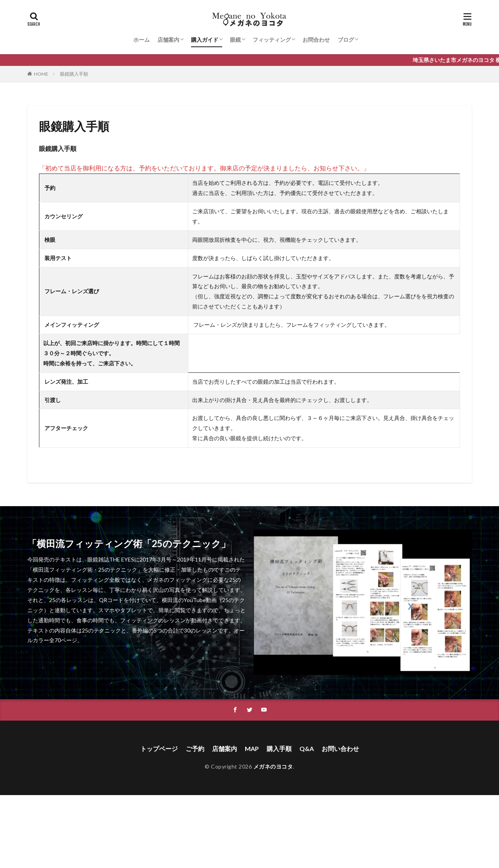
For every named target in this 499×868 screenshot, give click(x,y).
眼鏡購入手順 (74, 74)
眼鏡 (235, 40)
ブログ (346, 40)
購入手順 (279, 748)
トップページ (159, 748)
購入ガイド (205, 40)
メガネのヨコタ (273, 766)
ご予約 (195, 748)
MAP (252, 748)
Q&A (307, 748)
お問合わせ (316, 40)
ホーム (142, 40)
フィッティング (272, 40)
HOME (41, 74)
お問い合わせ (340, 748)
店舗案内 (168, 40)
